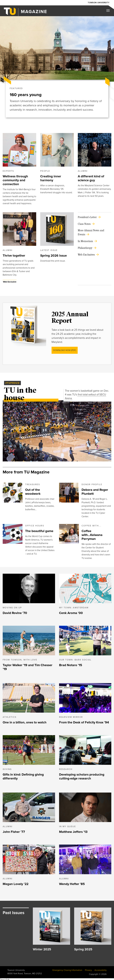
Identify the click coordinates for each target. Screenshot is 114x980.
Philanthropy (85, 247)
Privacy (88, 969)
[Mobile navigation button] (109, 11)
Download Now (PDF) (65, 349)
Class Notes (84, 223)
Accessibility (101, 969)
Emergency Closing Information (67, 969)
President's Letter (87, 216)
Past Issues (14, 912)
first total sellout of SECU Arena (85, 396)
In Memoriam (85, 240)
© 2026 (103, 973)
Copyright (94, 973)
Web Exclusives (86, 254)
